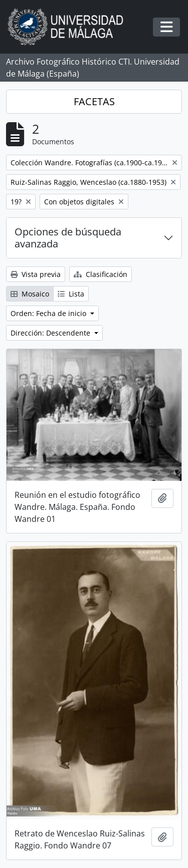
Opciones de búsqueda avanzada (68, 238)
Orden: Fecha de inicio (49, 313)
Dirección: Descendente (51, 333)
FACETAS (94, 101)
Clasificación (101, 274)
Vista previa (36, 274)
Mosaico (30, 294)
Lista (71, 294)
